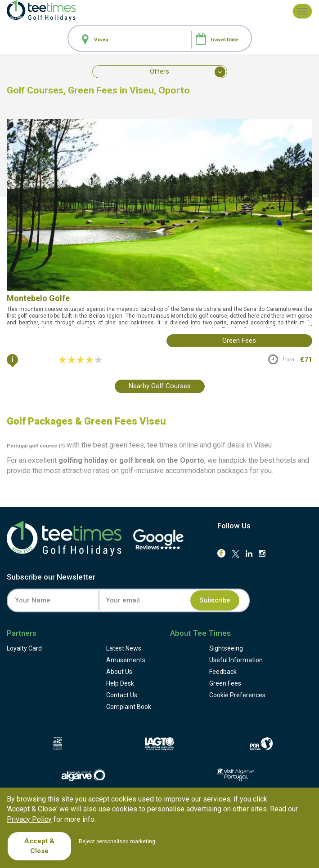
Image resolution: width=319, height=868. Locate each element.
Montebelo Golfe (38, 298)
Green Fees (225, 683)
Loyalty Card (24, 648)
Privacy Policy (29, 819)
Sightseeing (226, 648)
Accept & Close (39, 846)
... (310, 324)
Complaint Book (129, 707)
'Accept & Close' (32, 809)
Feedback (223, 672)
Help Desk (120, 683)
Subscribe (215, 600)
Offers (188, 72)
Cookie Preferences (237, 695)
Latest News (124, 648)
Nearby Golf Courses (160, 386)
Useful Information (236, 660)
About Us (119, 672)
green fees (239, 341)
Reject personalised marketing (117, 841)
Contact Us (122, 695)
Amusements (126, 660)
